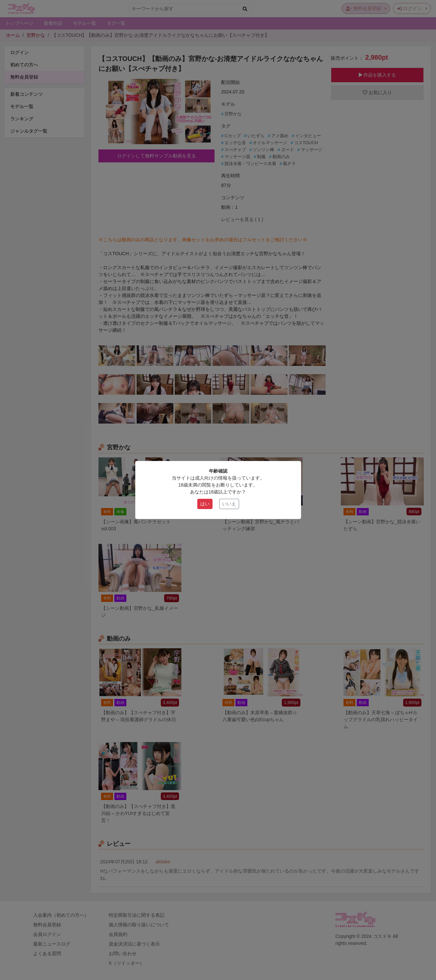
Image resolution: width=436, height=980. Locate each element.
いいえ (229, 504)
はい (205, 504)
